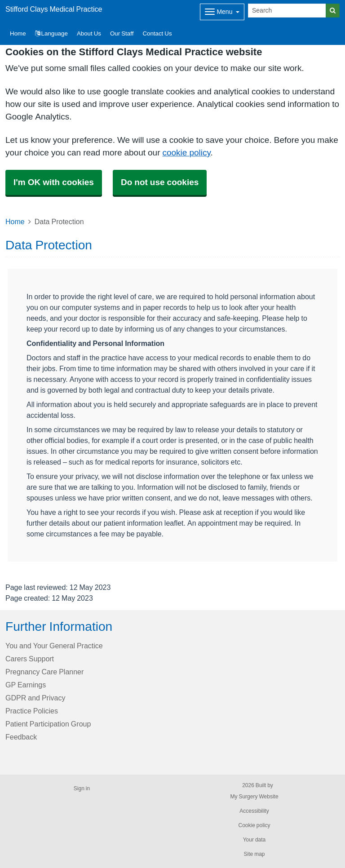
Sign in (82, 788)
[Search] (287, 11)
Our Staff (122, 33)
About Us (89, 33)
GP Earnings (26, 685)
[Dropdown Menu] (222, 12)
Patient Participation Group (48, 724)
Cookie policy (254, 825)
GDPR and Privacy (35, 698)
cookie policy (186, 153)
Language (51, 33)
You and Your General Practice (54, 646)
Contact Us (157, 33)
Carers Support (30, 659)
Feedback (21, 737)
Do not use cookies (160, 182)
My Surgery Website (254, 797)
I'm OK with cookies (54, 182)
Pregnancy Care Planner (44, 672)
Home (15, 221)
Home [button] (18, 33)
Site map (254, 854)
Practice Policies (32, 711)
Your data (254, 840)
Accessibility (254, 811)
